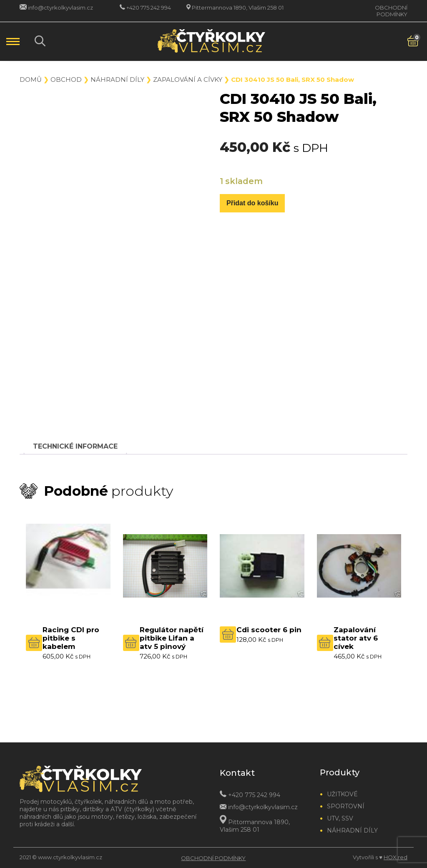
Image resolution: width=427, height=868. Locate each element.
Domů (31, 79)
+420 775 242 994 (149, 8)
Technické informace (75, 446)
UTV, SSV (340, 818)
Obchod (66, 79)
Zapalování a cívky (188, 79)
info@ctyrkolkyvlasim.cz (60, 8)
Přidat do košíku (252, 203)
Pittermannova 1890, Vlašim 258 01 (238, 8)
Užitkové (342, 794)
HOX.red (396, 857)
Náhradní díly (117, 79)
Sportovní (346, 806)
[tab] (75, 446)
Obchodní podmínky (391, 11)
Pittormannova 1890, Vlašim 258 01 (255, 826)
